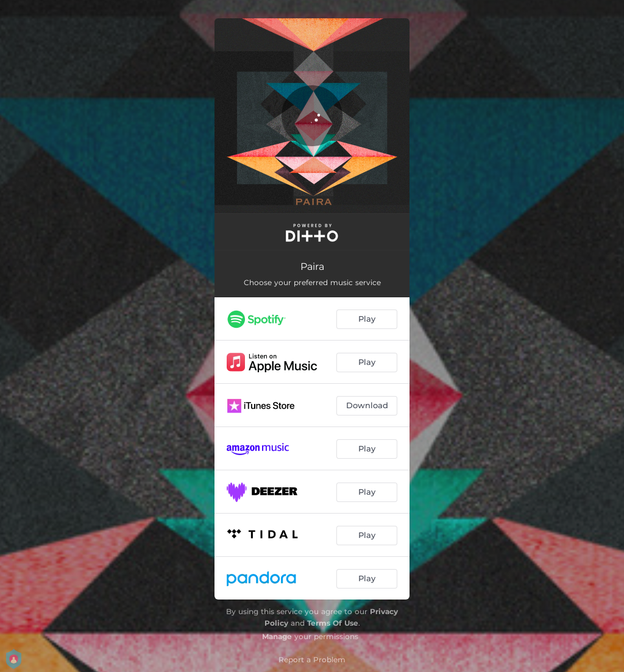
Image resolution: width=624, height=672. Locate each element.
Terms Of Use (333, 623)
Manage (277, 636)
